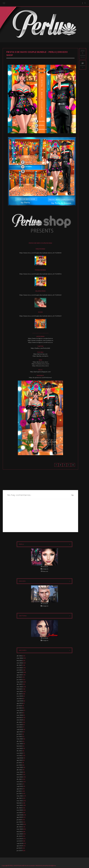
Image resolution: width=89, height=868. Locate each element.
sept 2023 (20, 729)
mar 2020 (20, 829)
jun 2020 (20, 822)
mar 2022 (20, 772)
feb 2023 (20, 746)
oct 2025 (20, 670)
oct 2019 (20, 841)
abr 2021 (20, 798)
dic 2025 (19, 665)
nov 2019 (20, 839)
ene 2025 (20, 691)
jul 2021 (19, 791)
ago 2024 (20, 703)
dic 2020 (19, 808)
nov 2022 (20, 753)
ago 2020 (20, 817)
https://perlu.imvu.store (40, 362)
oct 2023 (20, 727)
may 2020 (20, 824)
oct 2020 (20, 813)
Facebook (44, 567)
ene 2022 (20, 777)
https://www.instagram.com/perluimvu (40, 338)
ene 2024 (20, 720)
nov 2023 (20, 725)
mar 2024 (20, 715)
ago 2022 (20, 760)
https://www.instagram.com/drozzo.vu (40, 342)
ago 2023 (20, 732)
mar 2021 (20, 801)
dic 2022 (19, 751)
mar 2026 (20, 658)
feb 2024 (20, 717)
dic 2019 (19, 836)
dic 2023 (19, 722)
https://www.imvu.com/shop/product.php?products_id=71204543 (40, 253)
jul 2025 (19, 677)
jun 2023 (20, 736)
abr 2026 (20, 656)
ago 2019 (20, 846)
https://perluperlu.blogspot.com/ (41, 372)
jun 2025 (20, 680)
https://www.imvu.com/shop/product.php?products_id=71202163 (40, 295)
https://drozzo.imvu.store (40, 366)
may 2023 (20, 739)
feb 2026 (20, 661)
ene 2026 (20, 663)
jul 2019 (19, 848)
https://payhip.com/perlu (40, 356)
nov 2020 (20, 810)
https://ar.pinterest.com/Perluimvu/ (40, 378)
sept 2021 (20, 786)
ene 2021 (20, 805)
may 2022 (20, 767)
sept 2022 (20, 758)
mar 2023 (20, 744)
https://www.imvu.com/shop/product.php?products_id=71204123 (40, 316)
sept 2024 (20, 701)
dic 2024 (19, 694)
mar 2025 (20, 687)
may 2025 (20, 682)
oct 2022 (20, 755)
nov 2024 (20, 696)
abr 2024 (20, 713)
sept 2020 (20, 815)
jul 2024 (19, 706)
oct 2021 (20, 784)
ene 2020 (20, 834)
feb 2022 (20, 774)
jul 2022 (19, 763)
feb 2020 (20, 831)
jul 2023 (19, 734)
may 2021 (20, 796)
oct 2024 (20, 698)
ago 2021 (20, 789)
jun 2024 (20, 708)
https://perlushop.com (40, 354)
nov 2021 (20, 782)
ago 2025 (20, 675)
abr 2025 (20, 684)
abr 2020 (20, 827)
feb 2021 (20, 803)
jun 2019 (20, 850)
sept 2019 (20, 843)
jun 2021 (20, 793)
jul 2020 (19, 820)
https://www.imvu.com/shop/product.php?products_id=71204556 (40, 274)
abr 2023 (20, 741)
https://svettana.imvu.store (40, 364)
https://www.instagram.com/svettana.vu (41, 340)
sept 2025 (20, 672)
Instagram (44, 569)
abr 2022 (20, 770)
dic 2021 (19, 779)
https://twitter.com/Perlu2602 (41, 348)
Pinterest (44, 571)
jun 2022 (20, 765)
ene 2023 (20, 748)
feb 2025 (20, 689)
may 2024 (20, 710)
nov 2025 (20, 668)
